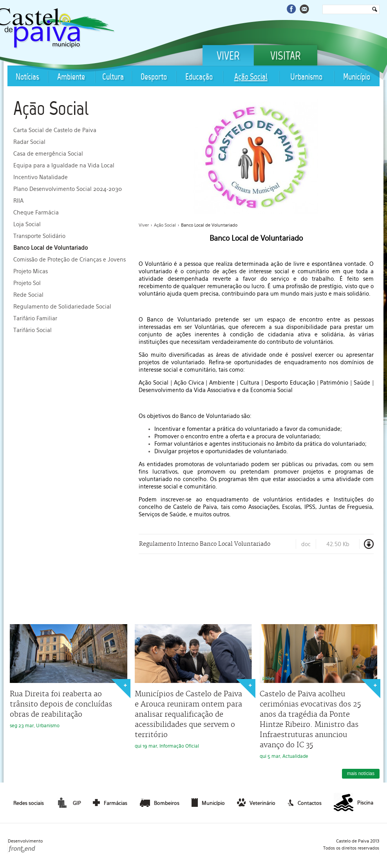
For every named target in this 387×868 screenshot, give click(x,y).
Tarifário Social (33, 330)
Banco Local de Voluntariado (51, 248)
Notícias (27, 77)
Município (357, 77)
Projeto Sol (27, 283)
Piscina (354, 803)
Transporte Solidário (39, 236)
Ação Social (251, 77)
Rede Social (28, 295)
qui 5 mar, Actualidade (318, 692)
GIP (68, 803)
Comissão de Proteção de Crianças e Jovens (70, 260)
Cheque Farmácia (36, 212)
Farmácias (110, 803)
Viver (228, 57)
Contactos (305, 803)
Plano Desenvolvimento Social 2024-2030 (68, 189)
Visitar (286, 57)
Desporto (154, 77)
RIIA (18, 201)
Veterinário (256, 803)
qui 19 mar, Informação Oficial (193, 686)
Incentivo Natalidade (41, 177)
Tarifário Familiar (35, 318)
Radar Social (29, 142)
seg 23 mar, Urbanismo (69, 676)
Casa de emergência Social (48, 154)
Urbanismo (306, 77)
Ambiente (71, 77)
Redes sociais (29, 803)
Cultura (113, 77)
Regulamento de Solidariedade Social (62, 307)
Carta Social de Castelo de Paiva (55, 130)
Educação (199, 77)
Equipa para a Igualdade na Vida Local (64, 165)
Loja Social (27, 224)
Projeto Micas (31, 271)
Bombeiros (160, 803)
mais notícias (361, 774)
